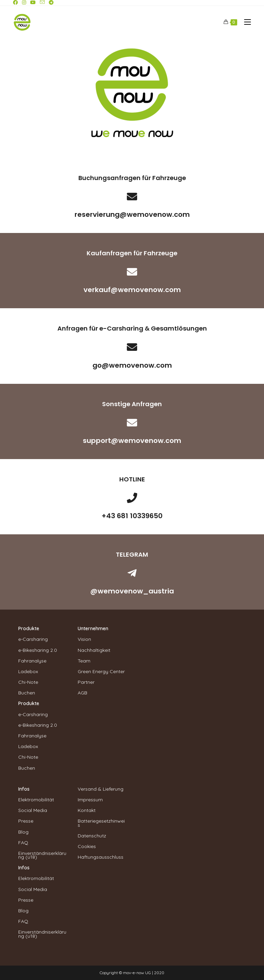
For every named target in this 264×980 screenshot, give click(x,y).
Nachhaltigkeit (94, 650)
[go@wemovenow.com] (132, 347)
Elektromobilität (36, 800)
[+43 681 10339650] (132, 498)
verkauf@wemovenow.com (132, 290)
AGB (82, 693)
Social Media (33, 810)
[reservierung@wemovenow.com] (132, 197)
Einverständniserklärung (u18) (42, 855)
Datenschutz (92, 836)
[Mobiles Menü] (245, 22)
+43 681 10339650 (132, 516)
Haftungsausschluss (101, 857)
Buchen (27, 693)
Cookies (87, 846)
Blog (23, 832)
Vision (84, 639)
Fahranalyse (32, 661)
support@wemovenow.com (132, 441)
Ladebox (28, 671)
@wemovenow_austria (132, 591)
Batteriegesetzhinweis (101, 823)
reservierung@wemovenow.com (132, 214)
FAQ (23, 843)
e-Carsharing (33, 639)
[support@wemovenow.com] (132, 423)
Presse (26, 821)
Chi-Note (28, 682)
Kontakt (87, 810)
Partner (86, 682)
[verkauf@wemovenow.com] (132, 272)
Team (84, 661)
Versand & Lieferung (101, 789)
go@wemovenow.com (132, 365)
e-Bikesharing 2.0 (38, 650)
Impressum (90, 800)
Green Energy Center (101, 671)
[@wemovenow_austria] (132, 573)
